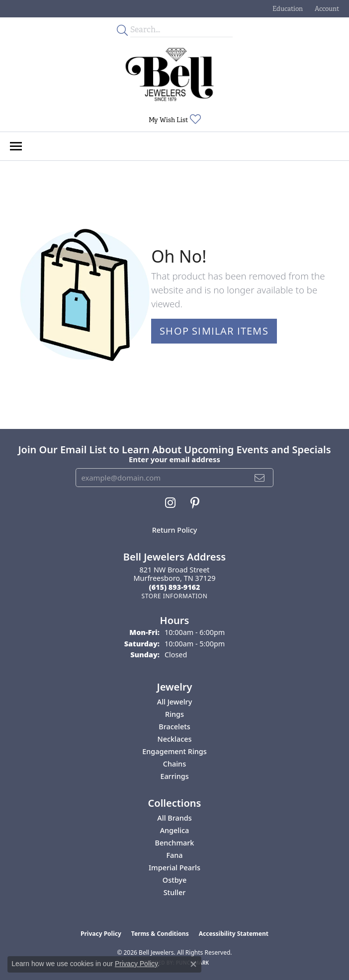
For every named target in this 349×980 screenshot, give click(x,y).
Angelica (175, 830)
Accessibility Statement (234, 934)
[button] (287, 9)
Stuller (175, 892)
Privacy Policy (101, 934)
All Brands (174, 818)
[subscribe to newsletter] (260, 478)
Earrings (174, 776)
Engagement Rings (174, 751)
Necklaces (175, 739)
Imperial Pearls (174, 868)
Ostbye (174, 880)
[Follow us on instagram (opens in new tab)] (170, 503)
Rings (174, 714)
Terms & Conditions (160, 934)
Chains (174, 764)
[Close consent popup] (193, 964)
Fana (174, 855)
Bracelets (174, 727)
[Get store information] (174, 596)
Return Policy (175, 530)
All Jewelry (175, 702)
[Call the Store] (175, 587)
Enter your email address (174, 459)
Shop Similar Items (214, 331)
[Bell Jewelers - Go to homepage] (170, 74)
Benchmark (175, 843)
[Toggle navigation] (16, 146)
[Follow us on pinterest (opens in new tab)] (195, 503)
